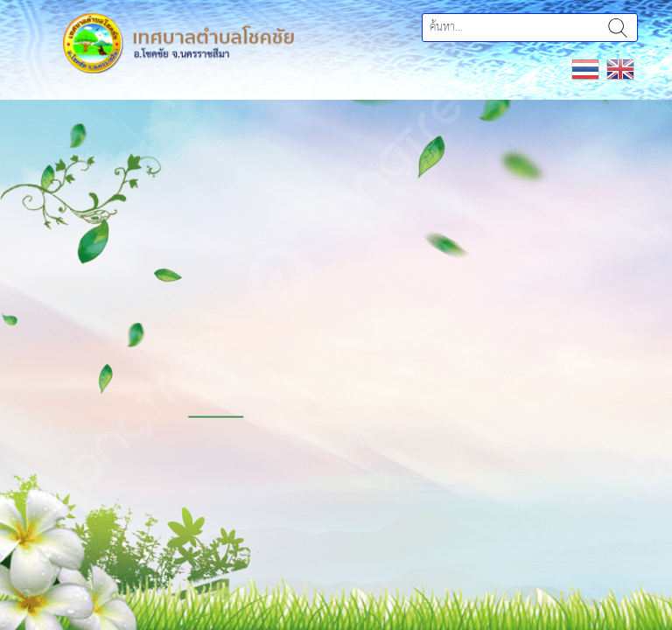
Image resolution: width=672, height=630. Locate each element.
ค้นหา (618, 28)
